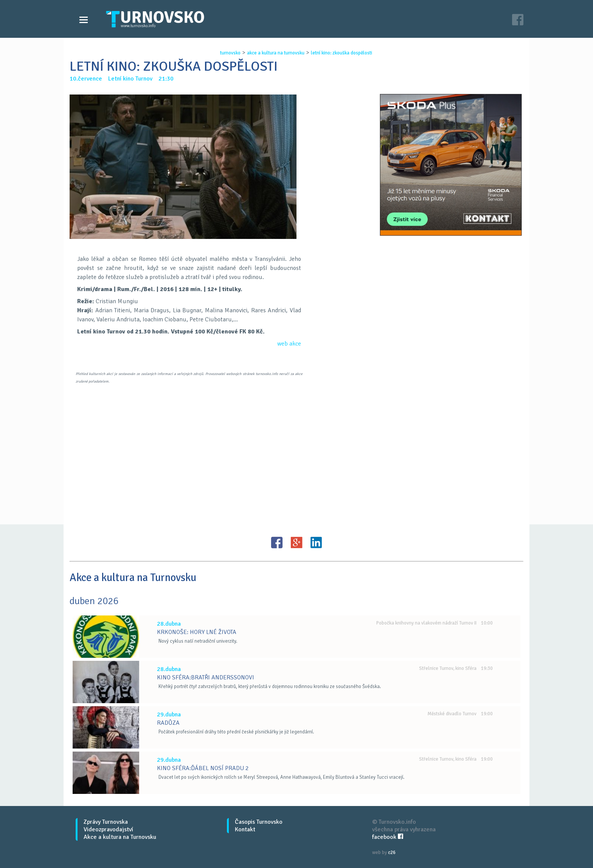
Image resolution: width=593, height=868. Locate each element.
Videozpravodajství (108, 829)
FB (277, 542)
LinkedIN (316, 542)
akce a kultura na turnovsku (276, 53)
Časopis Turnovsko (259, 822)
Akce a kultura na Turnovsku (120, 837)
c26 (392, 852)
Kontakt (245, 829)
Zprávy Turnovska (106, 822)
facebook (388, 837)
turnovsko (230, 53)
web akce (289, 344)
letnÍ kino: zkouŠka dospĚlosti (342, 53)
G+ (296, 542)
